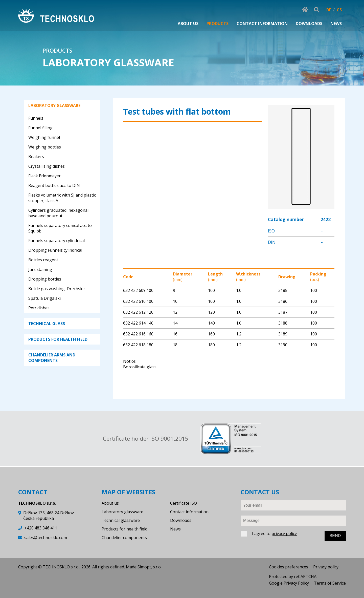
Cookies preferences (289, 567)
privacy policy (284, 533)
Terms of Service (330, 583)
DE (329, 10)
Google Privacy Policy (289, 583)
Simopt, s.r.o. (150, 567)
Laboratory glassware (122, 512)
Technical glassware (121, 520)
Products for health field (124, 529)
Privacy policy (326, 567)
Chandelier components (124, 538)
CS (339, 10)
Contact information (189, 512)
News (175, 529)
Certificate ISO (184, 503)
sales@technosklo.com (46, 538)
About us (110, 503)
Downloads (181, 520)
